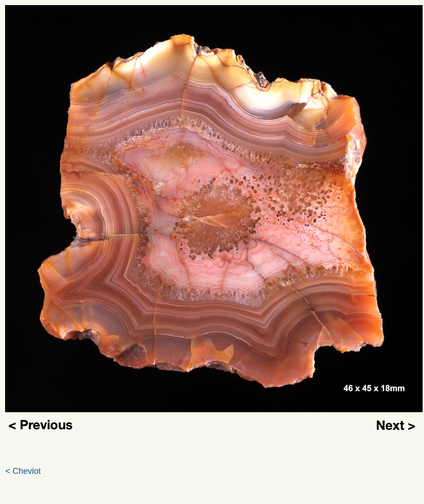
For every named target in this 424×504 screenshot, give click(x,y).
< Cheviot (23, 471)
